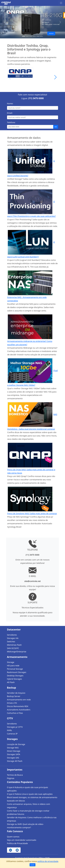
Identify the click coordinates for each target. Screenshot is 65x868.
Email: (10, 113)
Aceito (32, 865)
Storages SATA (14, 754)
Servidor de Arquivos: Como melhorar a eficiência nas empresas (32, 819)
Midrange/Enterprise (17, 652)
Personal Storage (15, 669)
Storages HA (13, 638)
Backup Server (14, 696)
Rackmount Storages (17, 672)
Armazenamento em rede (19, 700)
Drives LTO (12, 703)
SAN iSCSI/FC (13, 648)
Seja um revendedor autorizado (22, 840)
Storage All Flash (15, 761)
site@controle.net (32, 581)
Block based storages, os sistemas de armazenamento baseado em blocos (32, 799)
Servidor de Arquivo (16, 693)
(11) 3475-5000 (36, 98)
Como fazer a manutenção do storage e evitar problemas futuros (28, 812)
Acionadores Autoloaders (19, 710)
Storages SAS (13, 758)
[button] (55, 77)
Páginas (11, 778)
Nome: (10, 104)
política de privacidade (48, 861)
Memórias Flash (14, 645)
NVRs (9, 730)
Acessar (51, 33)
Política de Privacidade (17, 843)
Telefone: (11, 122)
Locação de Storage (16, 744)
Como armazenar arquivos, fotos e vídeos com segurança (29, 806)
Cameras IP (12, 734)
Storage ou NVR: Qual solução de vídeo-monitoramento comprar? (25, 826)
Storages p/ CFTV (15, 727)
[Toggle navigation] (61, 3)
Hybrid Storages (14, 679)
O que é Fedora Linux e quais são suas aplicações (30, 794)
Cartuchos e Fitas (15, 713)
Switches (11, 642)
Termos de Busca (15, 775)
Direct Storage (14, 751)
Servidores (12, 635)
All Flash (11, 682)
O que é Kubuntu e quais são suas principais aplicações (28, 789)
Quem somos (13, 837)
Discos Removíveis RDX (18, 706)
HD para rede (13, 666)
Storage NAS (13, 748)
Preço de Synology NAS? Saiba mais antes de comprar (32, 513)
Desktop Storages (15, 676)
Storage (11, 662)
